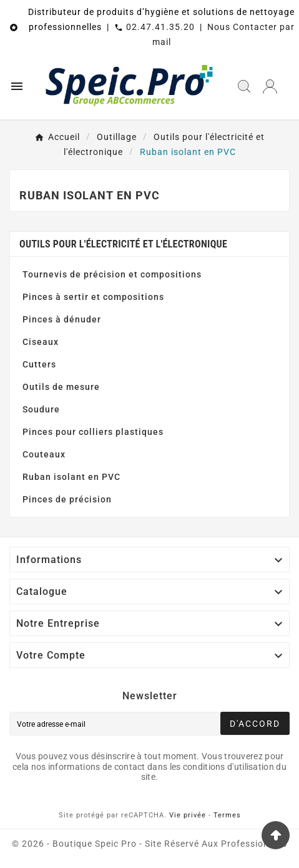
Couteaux (44, 454)
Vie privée (188, 815)
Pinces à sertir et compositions (93, 297)
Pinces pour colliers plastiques (93, 432)
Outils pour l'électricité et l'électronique (123, 244)
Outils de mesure (61, 387)
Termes (227, 815)
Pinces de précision (67, 499)
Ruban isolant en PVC (71, 477)
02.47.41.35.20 (160, 27)
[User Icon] (270, 87)
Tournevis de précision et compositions (112, 274)
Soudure (41, 409)
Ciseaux (41, 342)
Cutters (39, 364)
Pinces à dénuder (62, 319)
